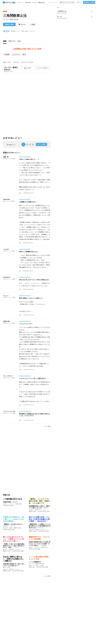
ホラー (11, 504)
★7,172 (5, 550)
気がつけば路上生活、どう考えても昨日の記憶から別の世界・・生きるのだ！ (39, 519)
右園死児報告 (7, 502)
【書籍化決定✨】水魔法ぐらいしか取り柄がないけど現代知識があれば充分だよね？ (40, 526)
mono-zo (41, 528)
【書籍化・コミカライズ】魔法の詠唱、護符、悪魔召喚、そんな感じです (39, 501)
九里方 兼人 (7, 321)
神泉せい (46, 508)
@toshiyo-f (7, 277)
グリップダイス (8, 376)
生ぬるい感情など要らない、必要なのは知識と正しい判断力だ (13, 559)
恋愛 (11, 528)
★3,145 (5, 528)
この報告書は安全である (13, 499)
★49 (30, 566)
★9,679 (31, 530)
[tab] (5, 42)
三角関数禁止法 (15, 16)
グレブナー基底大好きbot (11, 19)
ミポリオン (17, 547)
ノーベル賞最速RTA (35, 562)
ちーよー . (6, 296)
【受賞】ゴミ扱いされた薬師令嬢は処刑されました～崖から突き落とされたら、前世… (14, 546)
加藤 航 (6, 157)
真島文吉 (15, 502)
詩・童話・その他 (38, 566)
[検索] (61, 2)
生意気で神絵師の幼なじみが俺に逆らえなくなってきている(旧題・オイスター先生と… (40, 544)
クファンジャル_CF (9, 411)
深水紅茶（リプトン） (10, 526)
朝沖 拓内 (6, 567)
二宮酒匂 (44, 545)
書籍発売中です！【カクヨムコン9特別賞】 (39, 538)
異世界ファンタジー (41, 510)
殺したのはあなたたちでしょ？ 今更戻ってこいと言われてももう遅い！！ (13, 539)
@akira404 (6, 199)
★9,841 (31, 510)
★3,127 (5, 504)
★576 (30, 547)
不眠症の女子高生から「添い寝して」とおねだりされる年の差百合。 (13, 519)
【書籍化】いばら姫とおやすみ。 (13, 524)
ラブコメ (36, 547)
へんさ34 (6, 249)
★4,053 (5, 569)
